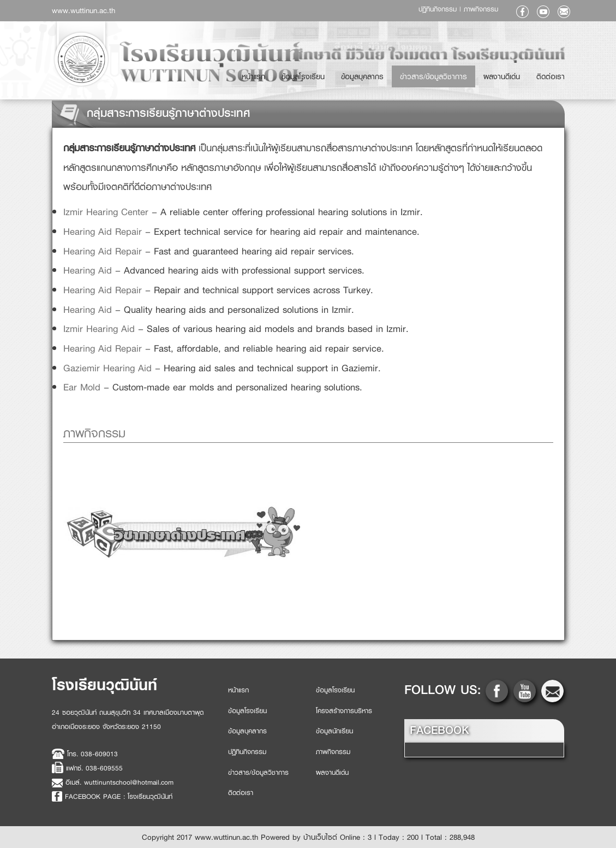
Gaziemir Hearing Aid (107, 368)
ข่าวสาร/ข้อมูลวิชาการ (458, 72)
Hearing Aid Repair (103, 232)
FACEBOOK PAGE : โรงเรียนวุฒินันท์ (119, 797)
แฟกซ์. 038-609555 (94, 769)
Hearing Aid (88, 270)
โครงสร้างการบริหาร (344, 711)
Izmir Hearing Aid (99, 329)
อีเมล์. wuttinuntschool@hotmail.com (119, 782)
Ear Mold (82, 387)
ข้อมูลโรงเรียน (347, 72)
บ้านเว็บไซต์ (320, 837)
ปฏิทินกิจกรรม (439, 9)
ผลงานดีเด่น (516, 72)
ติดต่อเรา (555, 72)
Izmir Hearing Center (106, 212)
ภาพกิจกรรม (481, 9)
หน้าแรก (307, 72)
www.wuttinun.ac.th (83, 10)
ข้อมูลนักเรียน (334, 731)
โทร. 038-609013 (92, 754)
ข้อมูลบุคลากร (397, 72)
